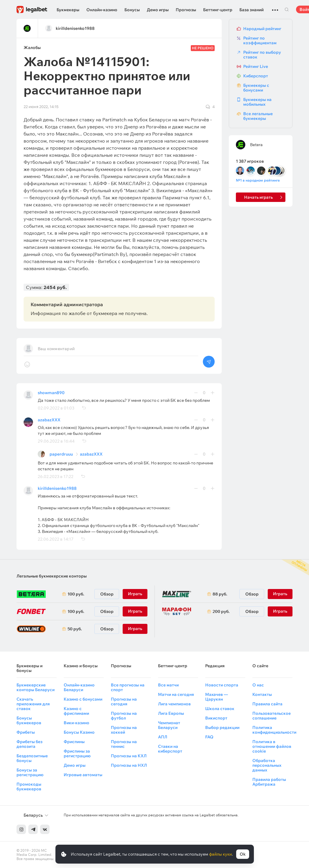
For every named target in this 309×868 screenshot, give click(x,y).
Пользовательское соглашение (272, 716)
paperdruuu (61, 454)
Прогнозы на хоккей (124, 730)
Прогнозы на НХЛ (129, 765)
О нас (258, 685)
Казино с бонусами (83, 699)
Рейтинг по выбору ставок (262, 55)
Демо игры (158, 10)
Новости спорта (222, 685)
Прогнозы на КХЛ (129, 756)
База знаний (252, 10)
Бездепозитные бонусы (32, 758)
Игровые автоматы (83, 775)
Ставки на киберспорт (170, 749)
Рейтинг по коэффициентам (260, 40)
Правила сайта (267, 704)
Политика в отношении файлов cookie (272, 746)
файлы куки (220, 854)
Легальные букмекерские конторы (52, 576)
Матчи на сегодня (176, 694)
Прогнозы (186, 10)
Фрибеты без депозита (29, 744)
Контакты (262, 694)
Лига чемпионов (174, 704)
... (275, 7)
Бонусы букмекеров (29, 720)
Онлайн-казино (102, 10)
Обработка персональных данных (267, 765)
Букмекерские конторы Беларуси (36, 687)
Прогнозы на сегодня (124, 701)
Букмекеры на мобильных (257, 102)
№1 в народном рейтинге (258, 180)
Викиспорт (216, 718)
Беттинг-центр (218, 10)
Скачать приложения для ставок (33, 704)
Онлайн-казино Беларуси (79, 687)
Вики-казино (77, 723)
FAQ (209, 737)
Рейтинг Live (256, 66)
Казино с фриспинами (76, 711)
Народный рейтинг (262, 29)
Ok (243, 854)
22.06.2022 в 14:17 (56, 539)
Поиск (287, 9)
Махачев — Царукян (217, 697)
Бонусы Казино (79, 732)
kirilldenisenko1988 (57, 488)
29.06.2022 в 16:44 (56, 441)
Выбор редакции (222, 727)
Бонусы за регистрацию (30, 772)
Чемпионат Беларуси (169, 725)
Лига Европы (171, 713)
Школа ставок (220, 709)
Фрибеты (26, 732)
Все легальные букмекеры (258, 116)
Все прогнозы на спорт (128, 687)
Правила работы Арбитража (269, 782)
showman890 (51, 393)
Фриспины (74, 742)
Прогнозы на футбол (124, 716)
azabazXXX (49, 420)
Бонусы (132, 10)
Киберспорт (256, 76)
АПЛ (163, 737)
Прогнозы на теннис (124, 744)
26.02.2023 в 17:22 (56, 477)
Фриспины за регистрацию (77, 753)
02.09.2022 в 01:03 (56, 408)
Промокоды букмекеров (29, 787)
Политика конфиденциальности (274, 730)
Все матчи (168, 685)
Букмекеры (68, 10)
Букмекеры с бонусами (256, 88)
